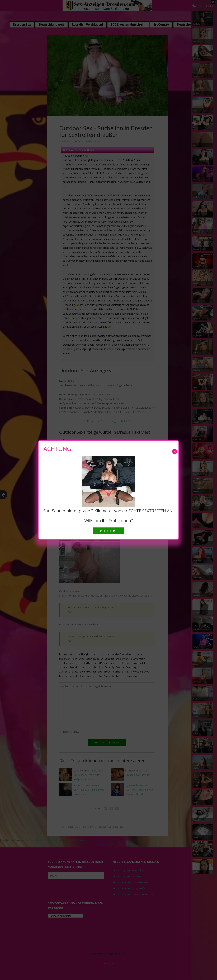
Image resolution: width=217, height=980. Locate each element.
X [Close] (175, 451)
